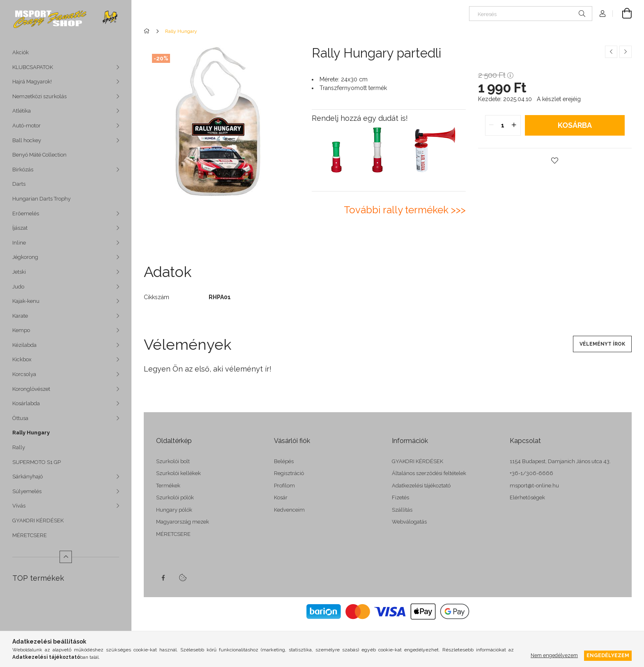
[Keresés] (531, 14)
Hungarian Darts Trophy (41, 199)
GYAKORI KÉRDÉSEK (38, 520)
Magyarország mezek (183, 522)
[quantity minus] (492, 125)
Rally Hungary (31, 433)
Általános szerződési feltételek (429, 473)
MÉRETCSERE (30, 535)
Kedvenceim (289, 510)
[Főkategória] (148, 31)
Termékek (168, 486)
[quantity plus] (514, 125)
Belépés (284, 461)
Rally (19, 447)
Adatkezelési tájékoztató (421, 486)
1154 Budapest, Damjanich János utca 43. (560, 461)
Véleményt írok (602, 344)
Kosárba (575, 125)
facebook (163, 578)
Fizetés (400, 497)
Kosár (281, 497)
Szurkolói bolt (173, 461)
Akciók (21, 52)
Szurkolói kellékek (178, 473)
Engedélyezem (608, 655)
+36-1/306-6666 (531, 473)
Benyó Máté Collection (39, 155)
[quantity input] (503, 125)
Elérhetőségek (527, 497)
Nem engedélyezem (554, 655)
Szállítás (402, 510)
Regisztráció (289, 473)
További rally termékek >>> (405, 210)
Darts (19, 184)
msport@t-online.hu (534, 486)
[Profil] (603, 14)
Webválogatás (409, 522)
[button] (555, 161)
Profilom (284, 486)
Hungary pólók (174, 510)
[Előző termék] (611, 52)
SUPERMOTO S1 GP (37, 462)
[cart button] (622, 14)
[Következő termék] (626, 52)
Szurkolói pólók (175, 497)
